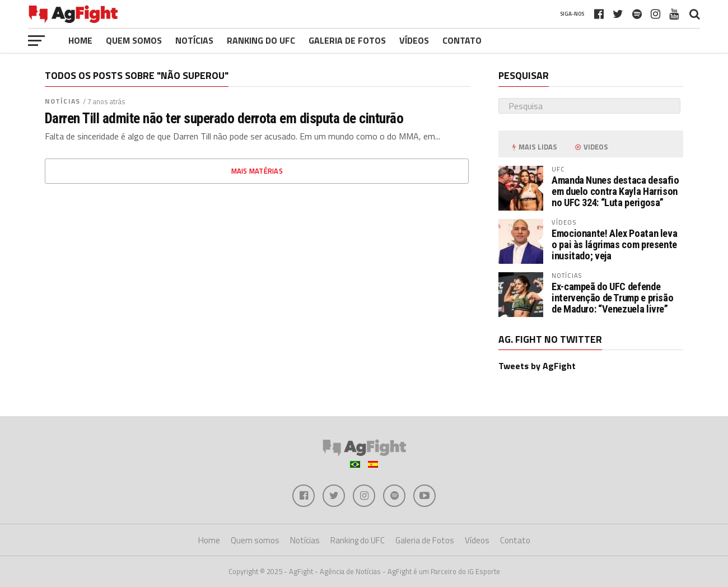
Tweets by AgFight (537, 366)
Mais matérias (257, 171)
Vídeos (414, 40)
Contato (462, 40)
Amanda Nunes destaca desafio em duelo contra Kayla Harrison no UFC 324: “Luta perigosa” (615, 191)
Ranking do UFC (261, 40)
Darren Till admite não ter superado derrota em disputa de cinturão (224, 118)
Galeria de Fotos (347, 40)
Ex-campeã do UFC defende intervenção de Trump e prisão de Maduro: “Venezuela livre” (612, 298)
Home (80, 40)
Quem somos (134, 40)
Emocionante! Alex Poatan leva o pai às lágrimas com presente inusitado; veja (614, 244)
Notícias (194, 40)
